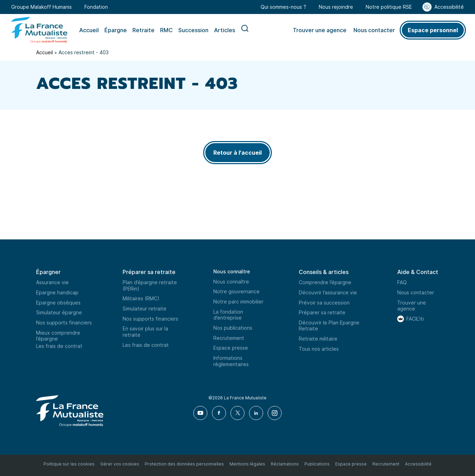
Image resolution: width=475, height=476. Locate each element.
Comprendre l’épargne (325, 282)
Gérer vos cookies (120, 464)
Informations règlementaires (231, 361)
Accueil (89, 30)
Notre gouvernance (236, 291)
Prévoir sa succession (324, 303)
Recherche (245, 30)
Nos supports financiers (64, 323)
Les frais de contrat (59, 346)
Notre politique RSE (389, 7)
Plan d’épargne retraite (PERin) (150, 285)
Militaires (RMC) (141, 298)
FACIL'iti (415, 319)
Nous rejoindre (336, 7)
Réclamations (285, 464)
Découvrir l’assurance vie (328, 292)
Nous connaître (232, 271)
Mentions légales (247, 464)
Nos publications (233, 328)
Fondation (96, 7)
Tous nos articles (319, 349)
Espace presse (231, 348)
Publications (317, 464)
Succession (193, 30)
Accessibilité (449, 7)
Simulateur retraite (144, 309)
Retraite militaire (318, 339)
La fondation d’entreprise (228, 315)
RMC (166, 30)
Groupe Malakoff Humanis (42, 7)
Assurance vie (52, 282)
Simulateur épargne (59, 312)
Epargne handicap (57, 292)
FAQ (402, 282)
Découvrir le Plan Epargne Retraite (329, 326)
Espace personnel (433, 30)
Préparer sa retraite (322, 312)
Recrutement (229, 338)
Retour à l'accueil (238, 153)
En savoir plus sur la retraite (145, 332)
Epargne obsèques (58, 303)
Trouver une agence (320, 30)
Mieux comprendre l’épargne (58, 336)
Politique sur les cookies (69, 464)
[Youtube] (201, 413)
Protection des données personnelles (184, 464)
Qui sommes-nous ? (283, 7)
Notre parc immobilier (238, 302)
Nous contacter (374, 30)
